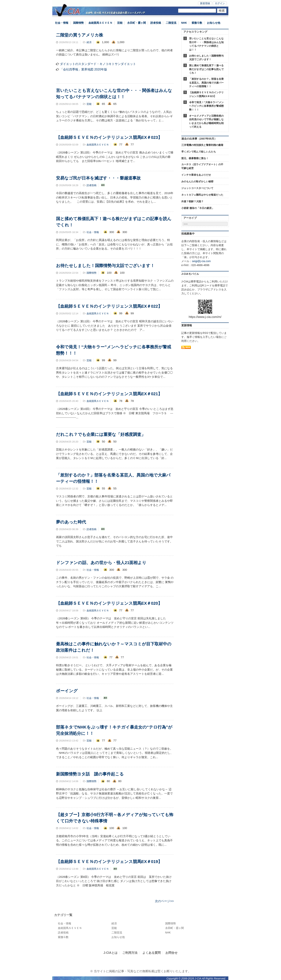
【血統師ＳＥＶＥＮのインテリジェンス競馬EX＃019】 (109, 862)
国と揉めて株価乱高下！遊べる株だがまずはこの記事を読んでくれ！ (206, 69)
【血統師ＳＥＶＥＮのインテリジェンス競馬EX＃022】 (109, 306)
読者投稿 (156, 23)
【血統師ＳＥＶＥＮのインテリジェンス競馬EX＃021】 (109, 394)
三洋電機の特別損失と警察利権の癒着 (202, 145)
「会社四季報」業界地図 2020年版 (84, 69)
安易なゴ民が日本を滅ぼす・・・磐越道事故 (98, 178)
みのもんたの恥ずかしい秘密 (197, 181)
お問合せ (171, 953)
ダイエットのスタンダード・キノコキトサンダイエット (98, 64)
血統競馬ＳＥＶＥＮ (100, 23)
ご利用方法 (130, 953)
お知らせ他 (214, 23)
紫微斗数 (197, 23)
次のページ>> (164, 901)
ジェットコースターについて (197, 188)
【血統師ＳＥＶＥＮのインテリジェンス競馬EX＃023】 (109, 137)
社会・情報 (62, 23)
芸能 (120, 23)
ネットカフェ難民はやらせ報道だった (202, 195)
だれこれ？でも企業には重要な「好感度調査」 (101, 434)
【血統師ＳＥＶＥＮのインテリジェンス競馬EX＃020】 (109, 603)
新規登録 (205, 3)
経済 (89, 42)
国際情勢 (78, 23)
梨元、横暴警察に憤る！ (195, 158)
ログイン (220, 3)
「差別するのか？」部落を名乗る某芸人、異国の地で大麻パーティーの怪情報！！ (206, 83)
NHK (184, 23)
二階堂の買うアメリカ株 (80, 35)
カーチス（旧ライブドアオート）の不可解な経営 (202, 166)
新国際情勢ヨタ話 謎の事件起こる (90, 774)
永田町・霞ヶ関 (137, 23)
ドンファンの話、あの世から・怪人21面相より (101, 563)
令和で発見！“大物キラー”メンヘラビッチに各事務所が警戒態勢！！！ (206, 106)
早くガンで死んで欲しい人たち (199, 152)
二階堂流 (171, 23)
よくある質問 (152, 953)
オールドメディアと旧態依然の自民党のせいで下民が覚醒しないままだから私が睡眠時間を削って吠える (206, 121)
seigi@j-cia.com (201, 261)
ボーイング (67, 691)
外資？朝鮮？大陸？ (192, 201)
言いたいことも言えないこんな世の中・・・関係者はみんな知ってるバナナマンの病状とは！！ (206, 44)
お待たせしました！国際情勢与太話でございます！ (105, 266)
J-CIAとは (111, 953)
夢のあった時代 (71, 522)
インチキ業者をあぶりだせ (196, 175)
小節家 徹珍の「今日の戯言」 (198, 208)
